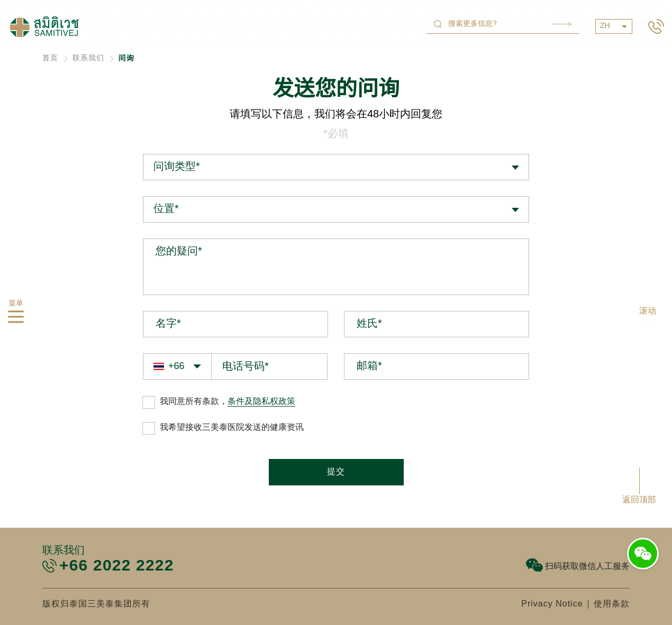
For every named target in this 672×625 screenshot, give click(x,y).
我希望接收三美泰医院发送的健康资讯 (232, 428)
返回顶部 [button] (639, 500)
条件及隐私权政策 (261, 402)
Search (561, 24)
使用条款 (612, 604)
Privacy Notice (552, 604)
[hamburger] (16, 319)
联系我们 (88, 58)
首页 (50, 58)
